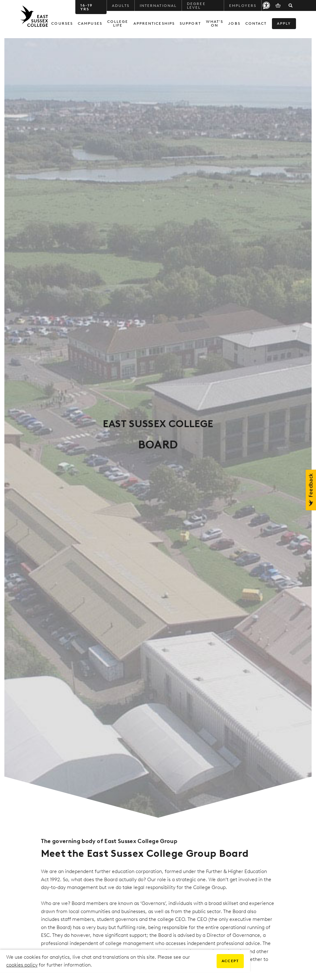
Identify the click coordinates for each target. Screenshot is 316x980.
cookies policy (22, 965)
